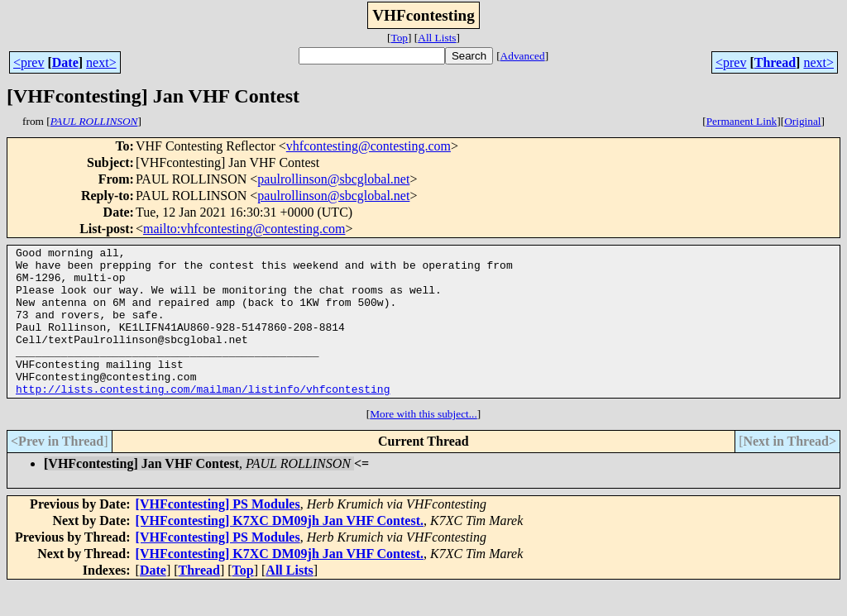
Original (802, 121)
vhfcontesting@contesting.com (368, 146)
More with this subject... (423, 444)
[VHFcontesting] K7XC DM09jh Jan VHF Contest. (280, 550)
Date (65, 62)
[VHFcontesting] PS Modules (218, 534)
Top (399, 38)
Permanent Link (742, 121)
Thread (775, 62)
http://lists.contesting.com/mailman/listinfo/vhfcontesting (203, 418)
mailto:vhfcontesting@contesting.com (244, 229)
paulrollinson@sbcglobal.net (333, 179)
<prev (29, 62)
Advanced (523, 56)
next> (101, 62)
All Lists (437, 38)
